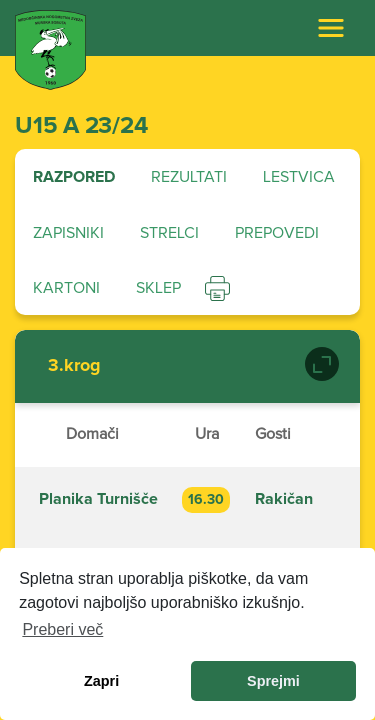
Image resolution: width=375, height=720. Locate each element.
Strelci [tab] (169, 233)
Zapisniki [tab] (68, 233)
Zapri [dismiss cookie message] (101, 681)
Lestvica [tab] (299, 177)
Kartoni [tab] (66, 288)
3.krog (74, 366)
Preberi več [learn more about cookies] (62, 629)
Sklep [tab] (158, 288)
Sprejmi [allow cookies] (273, 681)
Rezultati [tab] (189, 177)
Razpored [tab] (74, 177)
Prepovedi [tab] (277, 233)
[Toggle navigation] (331, 28)
